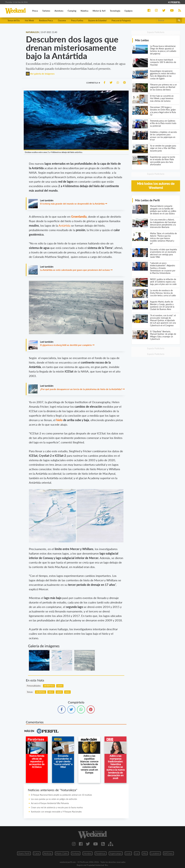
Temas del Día (14, 21)
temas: (30, 692)
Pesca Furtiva (77, 21)
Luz (137, 854)
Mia (145, 854)
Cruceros (62, 21)
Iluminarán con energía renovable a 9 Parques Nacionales (56, 812)
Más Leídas (142, 40)
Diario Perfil (24, 854)
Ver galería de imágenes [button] (40, 74)
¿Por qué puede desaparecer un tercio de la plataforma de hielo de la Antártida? (81, 389)
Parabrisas (101, 854)
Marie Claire (62, 854)
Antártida (65, 226)
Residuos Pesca (46, 21)
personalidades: (34, 686)
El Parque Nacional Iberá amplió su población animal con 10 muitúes (61, 795)
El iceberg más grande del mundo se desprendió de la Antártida (72, 204)
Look (128, 854)
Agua (67, 692)
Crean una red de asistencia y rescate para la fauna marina (57, 808)
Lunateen (155, 854)
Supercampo (116, 854)
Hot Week (29, 21)
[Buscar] (166, 21)
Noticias (48, 854)
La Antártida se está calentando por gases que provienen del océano (75, 270)
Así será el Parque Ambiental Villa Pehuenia (50, 804)
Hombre (88, 854)
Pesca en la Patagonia (121, 21)
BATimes (168, 854)
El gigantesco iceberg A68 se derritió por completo (66, 345)
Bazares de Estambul (97, 21)
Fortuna (76, 854)
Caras (37, 854)
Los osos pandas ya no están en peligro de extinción (54, 799)
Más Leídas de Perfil (147, 200)
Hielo (51, 692)
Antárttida (49, 686)
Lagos (60, 686)
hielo (60, 420)
